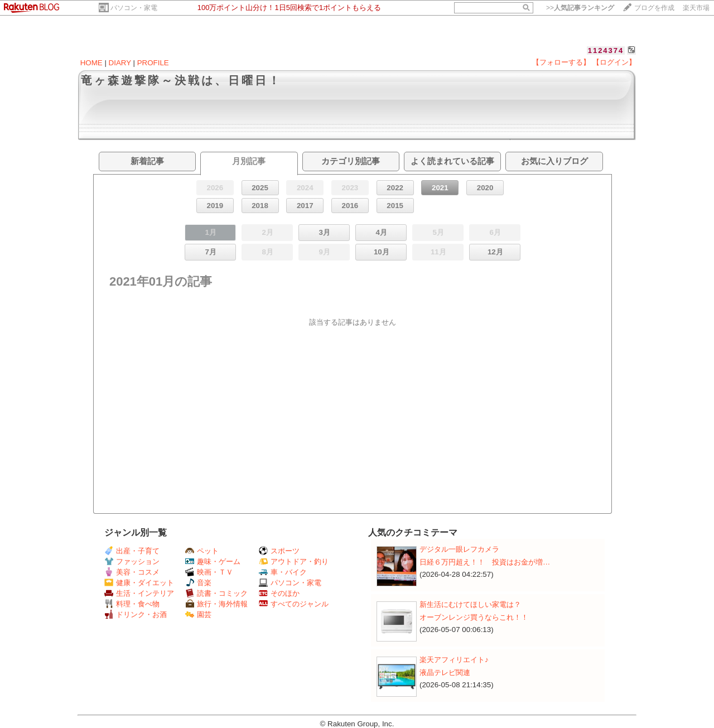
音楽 (198, 583)
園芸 (198, 614)
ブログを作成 (654, 8)
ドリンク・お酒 (136, 614)
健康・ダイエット (139, 583)
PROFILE (153, 63)
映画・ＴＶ (209, 572)
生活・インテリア (139, 593)
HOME (91, 63)
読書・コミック (216, 593)
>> (580, 8)
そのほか (279, 593)
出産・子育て (132, 551)
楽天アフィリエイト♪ (454, 660)
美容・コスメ (132, 572)
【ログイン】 (614, 62)
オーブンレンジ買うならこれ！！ (474, 617)
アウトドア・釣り (294, 561)
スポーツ (279, 551)
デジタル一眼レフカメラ (459, 549)
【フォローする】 (561, 62)
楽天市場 (696, 8)
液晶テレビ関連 (445, 672)
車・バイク (283, 572)
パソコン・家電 (134, 8)
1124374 (606, 50)
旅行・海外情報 (216, 604)
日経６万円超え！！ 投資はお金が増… (485, 562)
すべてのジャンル (294, 604)
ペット (202, 551)
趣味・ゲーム (213, 561)
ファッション (132, 561)
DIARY (120, 63)
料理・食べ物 (132, 604)
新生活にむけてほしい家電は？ (470, 604)
